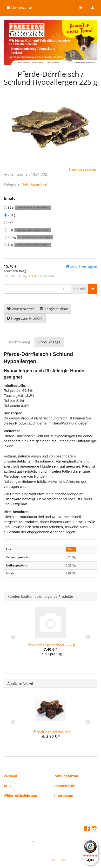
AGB (7, 786)
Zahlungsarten (66, 776)
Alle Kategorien (20, 7)
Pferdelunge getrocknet (51, 732)
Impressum (64, 795)
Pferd (71, 549)
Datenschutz (65, 786)
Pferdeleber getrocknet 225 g (51, 645)
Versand (34, 276)
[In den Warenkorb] (93, 289)
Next (88, 637)
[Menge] (37, 289)
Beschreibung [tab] (19, 342)
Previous (13, 637)
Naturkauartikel (34, 184)
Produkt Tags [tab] (49, 342)
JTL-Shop (59, 860)
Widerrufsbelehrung (20, 795)
